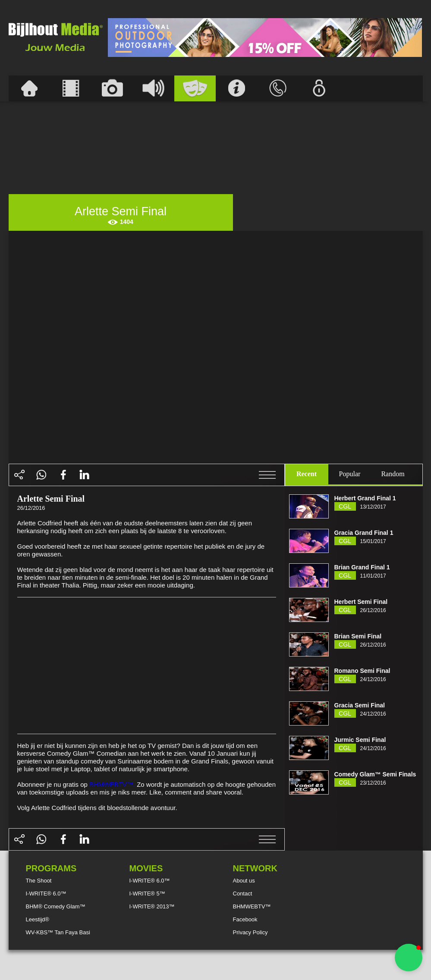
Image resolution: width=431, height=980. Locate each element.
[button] (409, 958)
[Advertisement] (265, 38)
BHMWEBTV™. (112, 784)
